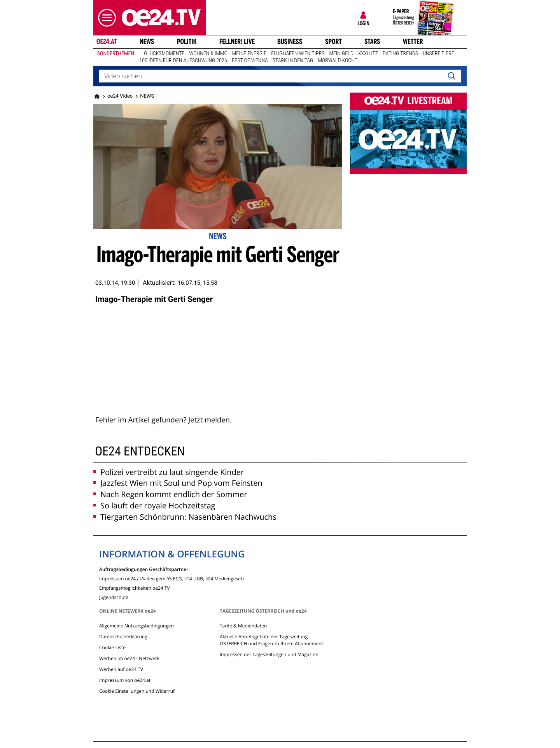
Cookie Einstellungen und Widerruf (137, 691)
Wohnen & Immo (208, 54)
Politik (187, 42)
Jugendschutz (114, 597)
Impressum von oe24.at (125, 680)
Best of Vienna (250, 61)
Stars (372, 42)
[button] (105, 18)
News (147, 42)
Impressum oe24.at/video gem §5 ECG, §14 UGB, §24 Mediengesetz (172, 578)
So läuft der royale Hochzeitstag (154, 505)
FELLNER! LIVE (237, 42)
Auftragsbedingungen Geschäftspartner (144, 569)
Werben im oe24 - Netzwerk (129, 658)
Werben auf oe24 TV (121, 669)
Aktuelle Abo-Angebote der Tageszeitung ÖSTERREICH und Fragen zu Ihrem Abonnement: (272, 640)
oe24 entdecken (140, 451)
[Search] (451, 76)
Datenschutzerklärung (123, 637)
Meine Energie (249, 54)
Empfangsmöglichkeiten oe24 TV (135, 588)
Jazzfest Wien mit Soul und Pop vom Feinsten (178, 483)
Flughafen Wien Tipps (298, 54)
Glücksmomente (164, 54)
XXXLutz (368, 54)
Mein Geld (341, 54)
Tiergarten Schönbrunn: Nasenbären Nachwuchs (185, 517)
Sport (333, 42)
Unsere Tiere (438, 54)
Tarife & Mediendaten (243, 626)
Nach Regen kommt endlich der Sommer (170, 494)
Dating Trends (400, 54)
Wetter (413, 42)
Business (290, 42)
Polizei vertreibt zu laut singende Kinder (169, 472)
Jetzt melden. (210, 420)
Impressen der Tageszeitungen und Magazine (269, 654)
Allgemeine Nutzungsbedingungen (136, 626)
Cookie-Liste (112, 647)
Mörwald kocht (338, 61)
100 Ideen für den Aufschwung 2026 (183, 61)
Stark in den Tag (293, 61)
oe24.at (107, 42)
